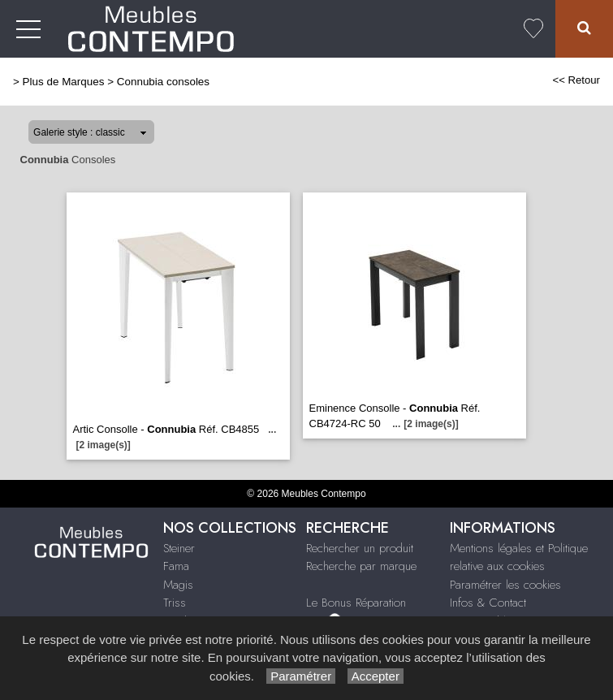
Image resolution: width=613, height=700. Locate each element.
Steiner (179, 548)
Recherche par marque (361, 566)
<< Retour (576, 80)
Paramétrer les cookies (505, 585)
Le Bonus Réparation (356, 603)
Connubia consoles (163, 82)
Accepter (376, 676)
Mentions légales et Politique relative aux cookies (519, 557)
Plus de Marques (64, 82)
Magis (178, 585)
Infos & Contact (488, 603)
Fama (176, 566)
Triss (175, 603)
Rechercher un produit (360, 548)
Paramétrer (301, 676)
